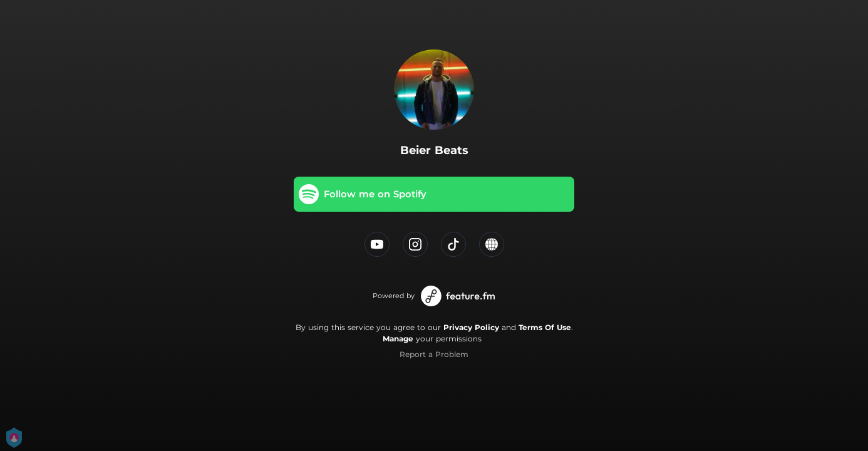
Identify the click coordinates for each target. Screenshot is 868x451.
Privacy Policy (471, 327)
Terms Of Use (545, 327)
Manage (398, 339)
